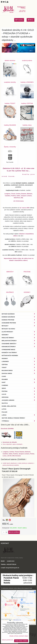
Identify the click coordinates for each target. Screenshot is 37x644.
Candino (5, 385)
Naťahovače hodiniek (10, 355)
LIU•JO (19, 394)
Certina (19, 364)
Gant (19, 382)
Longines (19, 361)
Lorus (19, 415)
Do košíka (14, 532)
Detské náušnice (19, 314)
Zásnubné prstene (19, 323)
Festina (19, 391)
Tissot (19, 367)
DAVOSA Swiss (19, 373)
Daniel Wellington (9, 406)
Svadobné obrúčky (19, 344)
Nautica (5, 403)
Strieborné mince (8, 350)
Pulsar (4, 412)
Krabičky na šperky (9, 353)
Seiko (19, 388)
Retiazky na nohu (8, 329)
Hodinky (19, 358)
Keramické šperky (19, 347)
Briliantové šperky (19, 341)
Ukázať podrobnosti (7, 640)
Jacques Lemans (19, 400)
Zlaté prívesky (19, 332)
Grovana (19, 397)
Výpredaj (19, 421)
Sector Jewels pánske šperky (13, 418)
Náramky (19, 335)
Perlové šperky (19, 338)
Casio (4, 376)
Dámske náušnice (19, 317)
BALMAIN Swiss (19, 370)
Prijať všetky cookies (21, 641)
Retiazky (19, 326)
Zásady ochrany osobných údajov (19, 636)
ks (5, 532)
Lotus (4, 409)
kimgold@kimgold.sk (12, 568)
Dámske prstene (19, 320)
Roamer (19, 379)
